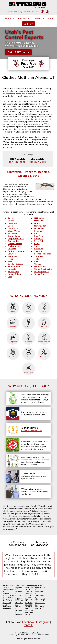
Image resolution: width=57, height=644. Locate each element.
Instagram (43, 622)
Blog (20, 12)
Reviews (27, 12)
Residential (24, 18)
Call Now (28, 24)
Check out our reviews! (32, 431)
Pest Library (12, 12)
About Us (9, 18)
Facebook (28, 622)
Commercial (39, 18)
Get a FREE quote (18, 52)
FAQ (50, 18)
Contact (36, 12)
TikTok (28, 625)
